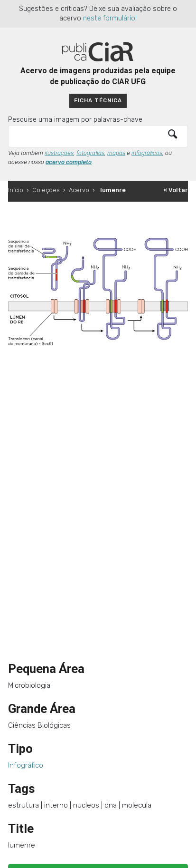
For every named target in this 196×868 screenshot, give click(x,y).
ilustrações (59, 153)
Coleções (46, 190)
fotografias (90, 153)
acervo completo (69, 162)
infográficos (147, 153)
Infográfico (26, 765)
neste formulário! (110, 18)
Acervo (79, 190)
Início (16, 190)
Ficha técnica (98, 100)
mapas (116, 153)
